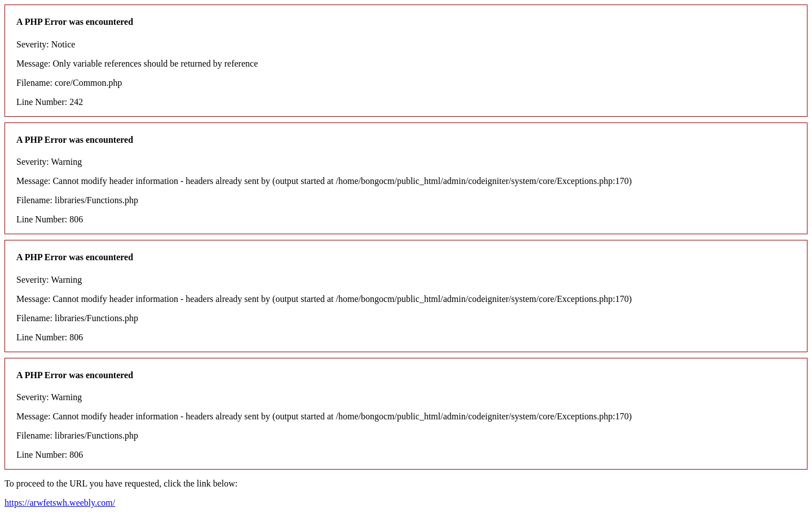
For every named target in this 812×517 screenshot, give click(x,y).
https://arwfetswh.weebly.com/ (60, 503)
